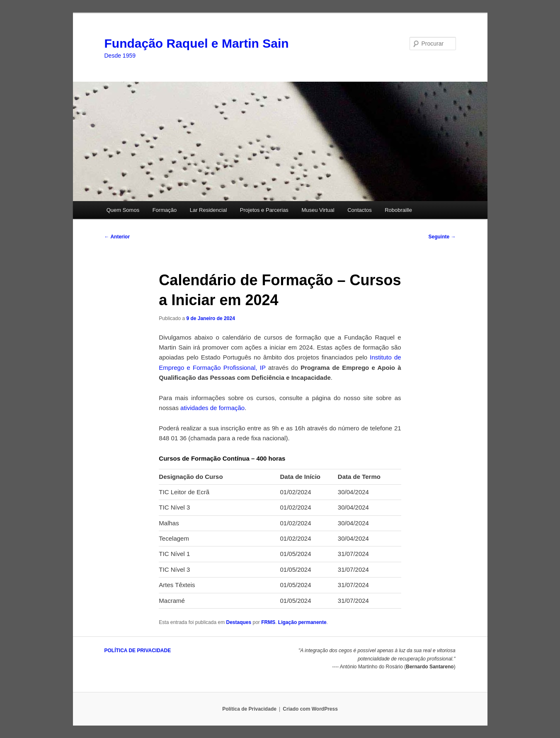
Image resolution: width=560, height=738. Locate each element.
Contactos (360, 210)
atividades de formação (212, 408)
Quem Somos (123, 210)
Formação (165, 210)
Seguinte (442, 237)
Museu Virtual (318, 210)
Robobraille (398, 210)
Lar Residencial (208, 210)
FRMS (268, 622)
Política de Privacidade (249, 709)
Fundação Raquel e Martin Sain (197, 43)
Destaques (239, 622)
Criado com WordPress (310, 709)
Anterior (117, 237)
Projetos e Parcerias (264, 210)
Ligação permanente (302, 622)
